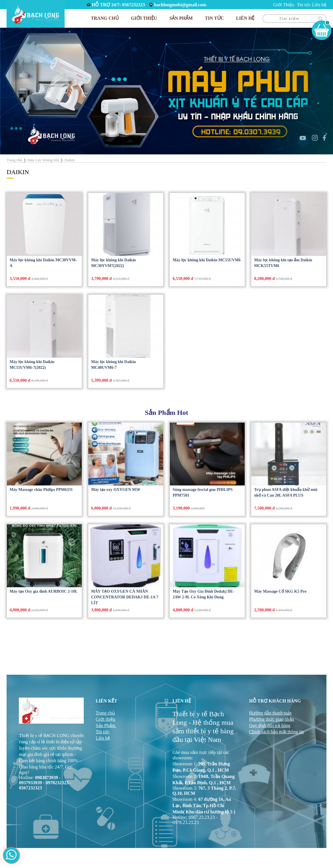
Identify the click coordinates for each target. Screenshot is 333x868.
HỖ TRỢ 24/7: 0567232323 (118, 5)
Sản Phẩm (105, 725)
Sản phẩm (181, 18)
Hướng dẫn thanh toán (271, 713)
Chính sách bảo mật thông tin (277, 732)
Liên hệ (319, 5)
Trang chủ (105, 18)
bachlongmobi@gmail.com (180, 5)
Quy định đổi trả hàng (270, 725)
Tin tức (304, 5)
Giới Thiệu (284, 5)
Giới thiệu (105, 719)
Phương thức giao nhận (272, 719)
